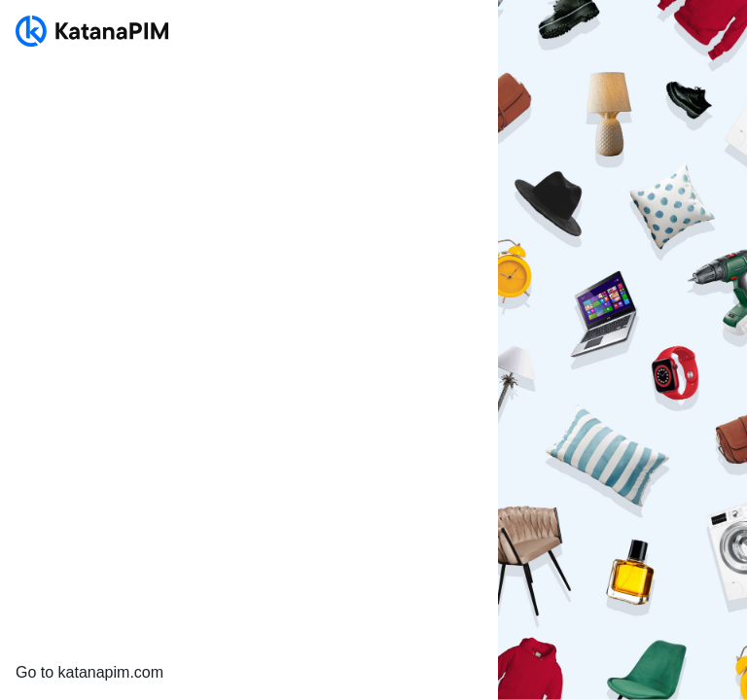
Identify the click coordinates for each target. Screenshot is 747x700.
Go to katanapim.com (89, 672)
